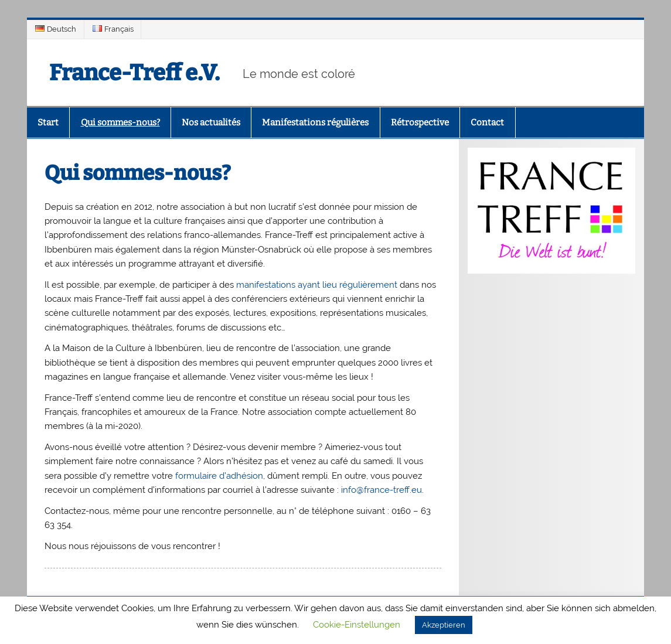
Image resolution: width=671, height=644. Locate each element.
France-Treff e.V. (134, 73)
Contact (487, 122)
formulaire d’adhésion (219, 476)
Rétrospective (420, 122)
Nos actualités (211, 122)
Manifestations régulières (315, 122)
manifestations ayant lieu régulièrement (317, 285)
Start (48, 122)
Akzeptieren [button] (444, 625)
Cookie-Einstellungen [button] (357, 625)
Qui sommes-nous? (120, 122)
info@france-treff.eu (382, 490)
